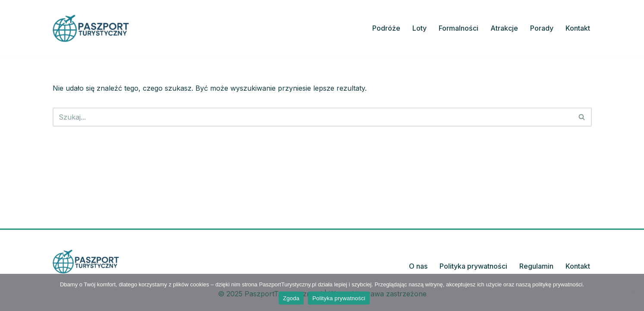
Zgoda (291, 298)
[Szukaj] (313, 117)
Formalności (459, 28)
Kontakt (578, 28)
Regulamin (536, 266)
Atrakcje (504, 28)
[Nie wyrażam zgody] (633, 292)
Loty (419, 28)
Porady (542, 28)
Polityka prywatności (473, 266)
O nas (418, 266)
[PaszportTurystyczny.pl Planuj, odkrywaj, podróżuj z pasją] (91, 28)
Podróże (386, 28)
